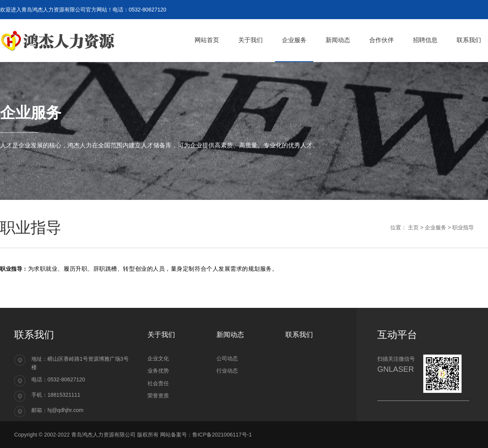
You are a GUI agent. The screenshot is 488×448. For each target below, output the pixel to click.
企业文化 (158, 358)
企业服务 (436, 227)
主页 (413, 227)
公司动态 (227, 358)
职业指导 (463, 227)
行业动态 (227, 371)
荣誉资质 (158, 396)
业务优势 (158, 371)
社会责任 (158, 383)
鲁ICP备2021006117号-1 (222, 435)
